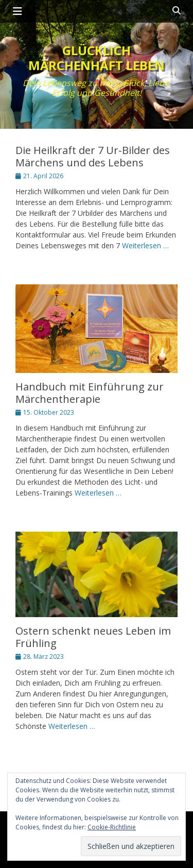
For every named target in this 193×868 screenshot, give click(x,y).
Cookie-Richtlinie (112, 827)
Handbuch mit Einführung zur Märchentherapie (90, 393)
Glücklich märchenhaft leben (97, 58)
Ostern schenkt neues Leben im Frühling (93, 637)
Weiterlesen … (145, 245)
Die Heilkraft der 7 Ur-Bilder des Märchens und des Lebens (93, 156)
